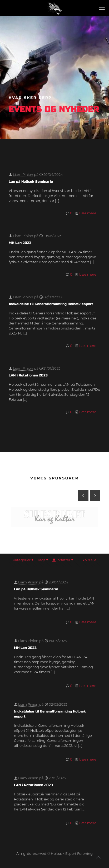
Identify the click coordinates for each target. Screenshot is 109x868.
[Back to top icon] (98, 857)
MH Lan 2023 (20, 243)
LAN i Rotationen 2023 (28, 375)
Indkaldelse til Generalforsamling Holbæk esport (51, 304)
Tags (43, 560)
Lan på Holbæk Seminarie (31, 182)
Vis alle (89, 560)
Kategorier (23, 560)
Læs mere (88, 213)
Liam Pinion (23, 174)
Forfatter (63, 560)
